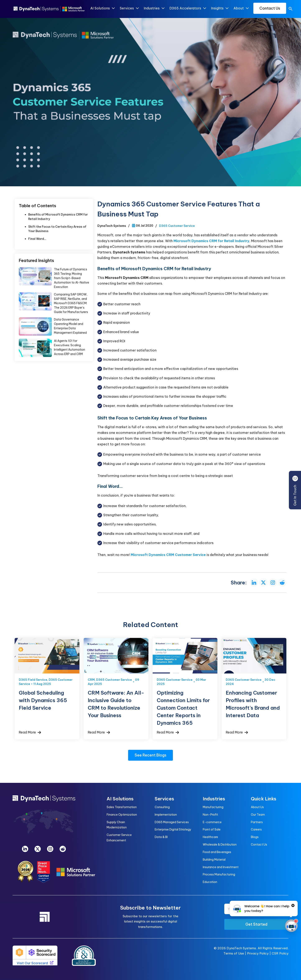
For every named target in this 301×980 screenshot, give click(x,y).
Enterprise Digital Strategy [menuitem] (173, 829)
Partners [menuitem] (257, 822)
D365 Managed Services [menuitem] (172, 822)
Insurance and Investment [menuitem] (221, 867)
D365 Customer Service (177, 226)
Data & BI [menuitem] (161, 837)
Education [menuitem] (210, 882)
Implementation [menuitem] (166, 815)
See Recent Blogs (150, 755)
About (241, 8)
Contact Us (270, 8)
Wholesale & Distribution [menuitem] (220, 845)
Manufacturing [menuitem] (213, 807)
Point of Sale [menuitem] (212, 829)
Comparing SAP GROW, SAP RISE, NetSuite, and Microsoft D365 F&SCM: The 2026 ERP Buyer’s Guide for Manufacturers (71, 303)
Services (129, 8)
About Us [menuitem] (257, 807)
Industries (154, 8)
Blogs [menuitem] (255, 837)
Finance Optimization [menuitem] (122, 815)
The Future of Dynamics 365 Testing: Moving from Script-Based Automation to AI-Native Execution (71, 278)
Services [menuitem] (164, 799)
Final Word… (37, 239)
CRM (91, 680)
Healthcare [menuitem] (210, 837)
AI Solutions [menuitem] (120, 799)
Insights (220, 8)
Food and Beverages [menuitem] (217, 852)
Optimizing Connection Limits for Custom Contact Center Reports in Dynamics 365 (183, 708)
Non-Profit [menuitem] (210, 815)
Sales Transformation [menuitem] (122, 807)
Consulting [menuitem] (162, 807)
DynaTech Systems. (242, 948)
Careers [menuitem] (256, 829)
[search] (291, 9)
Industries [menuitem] (214, 799)
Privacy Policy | (259, 953)
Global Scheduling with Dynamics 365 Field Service (43, 700)
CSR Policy (280, 953)
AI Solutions (102, 8)
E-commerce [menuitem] (212, 822)
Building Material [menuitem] (214, 860)
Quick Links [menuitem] (264, 799)
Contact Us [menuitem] (259, 845)
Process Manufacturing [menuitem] (219, 874)
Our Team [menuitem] (258, 815)
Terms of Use (234, 953)
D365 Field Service (33, 680)
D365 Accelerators (188, 8)
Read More (30, 732)
